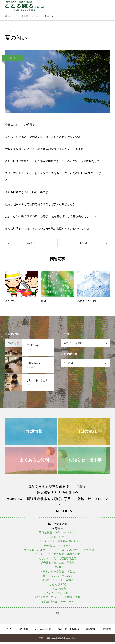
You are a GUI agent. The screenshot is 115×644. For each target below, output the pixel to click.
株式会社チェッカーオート (58, 602)
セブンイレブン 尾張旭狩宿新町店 (58, 541)
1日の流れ (23, 629)
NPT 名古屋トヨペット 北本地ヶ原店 (58, 597)
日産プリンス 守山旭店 (58, 576)
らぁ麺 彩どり (58, 537)
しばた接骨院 (58, 584)
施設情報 (90, 629)
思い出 (13, 58)
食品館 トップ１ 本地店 (58, 580)
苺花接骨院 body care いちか (57, 532)
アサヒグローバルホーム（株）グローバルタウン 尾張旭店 (58, 550)
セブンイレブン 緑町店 (58, 593)
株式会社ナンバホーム (58, 545)
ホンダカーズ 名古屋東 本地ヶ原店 (58, 554)
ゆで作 (58, 567)
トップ (8, 629)
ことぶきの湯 (58, 589)
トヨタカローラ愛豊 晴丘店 (58, 571)
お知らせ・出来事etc (68, 629)
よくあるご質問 (43, 629)
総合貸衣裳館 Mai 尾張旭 (58, 563)
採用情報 (106, 629)
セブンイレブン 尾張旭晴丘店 (58, 558)
